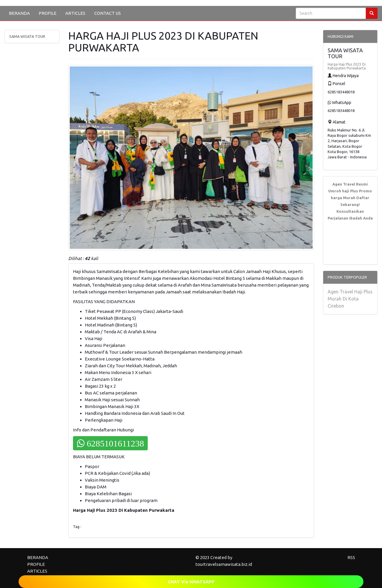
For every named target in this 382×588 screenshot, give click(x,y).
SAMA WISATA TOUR (27, 36)
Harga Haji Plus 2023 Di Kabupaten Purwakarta (347, 66)
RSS (351, 557)
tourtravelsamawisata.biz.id (224, 564)
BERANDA (19, 13)
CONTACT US (108, 13)
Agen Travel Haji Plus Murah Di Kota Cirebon (350, 299)
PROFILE (48, 13)
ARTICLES (75, 13)
